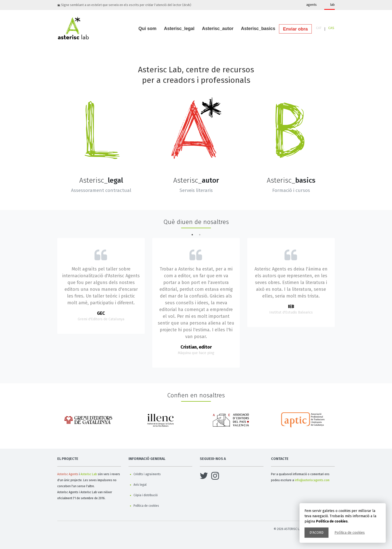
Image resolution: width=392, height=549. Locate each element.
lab (332, 5)
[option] (89, 422)
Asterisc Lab (89, 474)
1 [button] (192, 235)
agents (311, 5)
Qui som (147, 29)
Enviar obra (295, 29)
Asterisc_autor (218, 29)
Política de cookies (350, 533)
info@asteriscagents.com (312, 480)
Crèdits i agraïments (147, 474)
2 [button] (200, 235)
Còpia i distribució (146, 495)
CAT (319, 28)
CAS (331, 28)
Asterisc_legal (179, 29)
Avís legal (140, 485)
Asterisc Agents (68, 474)
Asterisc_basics (258, 29)
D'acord (316, 533)
